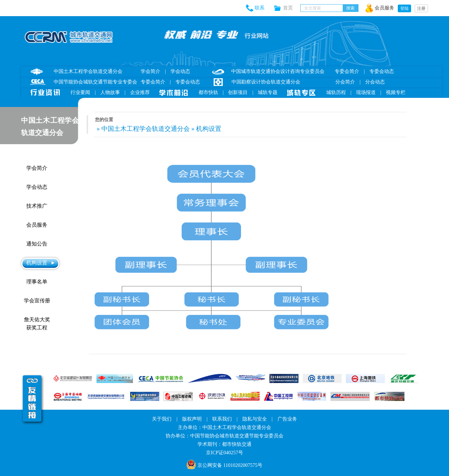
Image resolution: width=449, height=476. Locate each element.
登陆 (404, 8)
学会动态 (180, 71)
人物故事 (110, 92)
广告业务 (287, 419)
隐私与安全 (255, 419)
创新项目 (238, 92)
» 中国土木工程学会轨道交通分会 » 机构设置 (158, 129)
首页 (292, 8)
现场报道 (366, 92)
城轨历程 (336, 92)
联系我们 (222, 419)
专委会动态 (188, 82)
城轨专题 (268, 92)
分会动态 (375, 82)
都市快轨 (208, 92)
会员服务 (384, 8)
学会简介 (150, 71)
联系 (260, 8)
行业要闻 (80, 92)
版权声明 (192, 419)
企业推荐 (140, 92)
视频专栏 (396, 92)
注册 (421, 8)
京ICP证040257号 (224, 453)
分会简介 (345, 82)
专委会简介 (153, 82)
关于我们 (162, 419)
